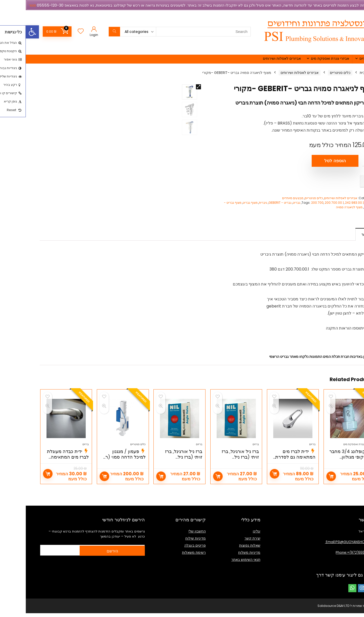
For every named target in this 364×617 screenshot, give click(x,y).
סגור (7, 5)
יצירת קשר (227, 542)
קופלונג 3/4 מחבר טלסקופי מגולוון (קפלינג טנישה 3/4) (325, 463)
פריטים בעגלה (169, 549)
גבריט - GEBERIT (254, 203)
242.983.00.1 (329, 203)
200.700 (292, 203)
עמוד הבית (342, 73)
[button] (7, 32)
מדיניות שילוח (170, 542)
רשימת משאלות (168, 556)
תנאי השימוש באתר (220, 563)
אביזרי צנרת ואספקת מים (304, 58)
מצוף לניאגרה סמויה (323, 207)
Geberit (345, 203)
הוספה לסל (309, 161)
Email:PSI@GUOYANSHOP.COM (324, 546)
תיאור (340, 235)
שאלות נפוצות (224, 549)
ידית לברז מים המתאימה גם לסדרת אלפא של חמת (270, 463)
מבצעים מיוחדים (267, 198)
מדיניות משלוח (223, 556)
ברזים (338, 58)
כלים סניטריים (314, 73)
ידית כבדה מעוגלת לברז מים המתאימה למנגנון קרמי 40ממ (42, 463)
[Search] (89, 32)
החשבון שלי (171, 535)
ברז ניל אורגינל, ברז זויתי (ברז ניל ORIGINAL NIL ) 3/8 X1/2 (213, 466)
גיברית (237, 203)
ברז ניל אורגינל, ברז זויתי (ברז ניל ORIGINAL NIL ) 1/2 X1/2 (157, 466)
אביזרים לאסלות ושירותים (256, 58)
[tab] (340, 234)
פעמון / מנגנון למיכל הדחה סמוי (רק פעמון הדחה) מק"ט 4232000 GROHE (98, 466)
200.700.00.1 (309, 203)
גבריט (271, 203)
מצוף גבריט (224, 203)
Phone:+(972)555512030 (330, 556)
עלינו (231, 535)
